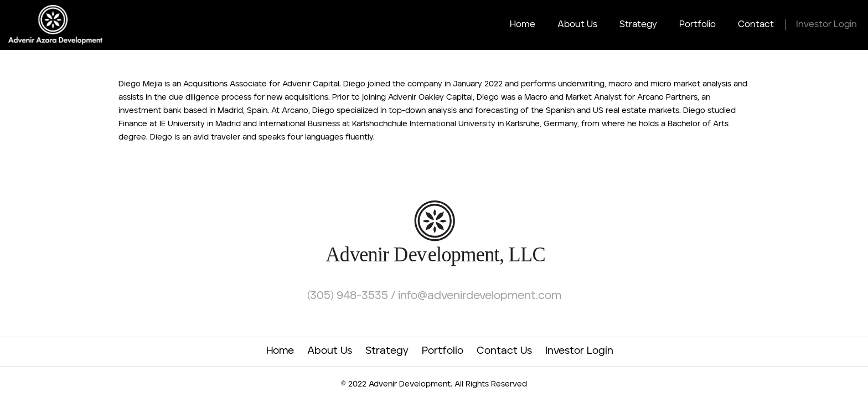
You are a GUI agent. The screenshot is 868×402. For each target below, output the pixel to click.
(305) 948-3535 (349, 296)
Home (523, 25)
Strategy (638, 25)
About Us (577, 25)
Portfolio (697, 25)
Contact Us (504, 351)
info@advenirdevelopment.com (480, 296)
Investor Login (826, 25)
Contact (756, 25)
